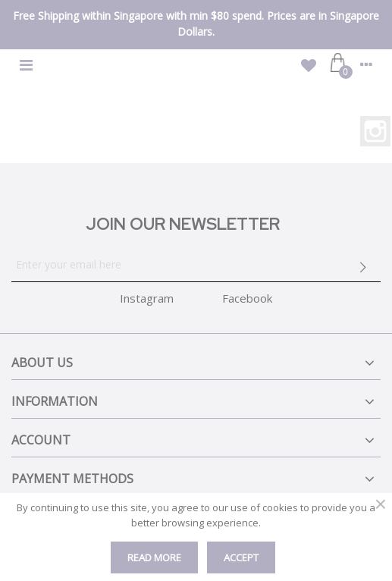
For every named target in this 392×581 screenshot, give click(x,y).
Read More (154, 557)
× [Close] (381, 504)
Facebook (247, 298)
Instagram (375, 131)
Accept (241, 557)
